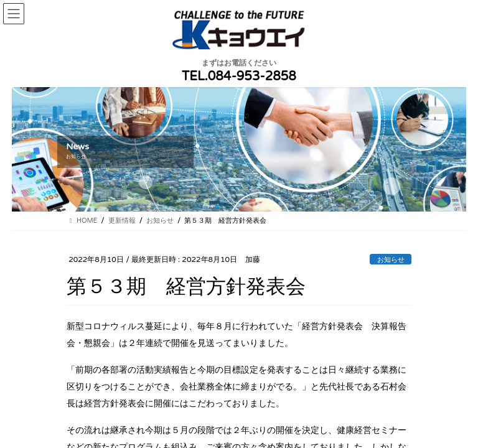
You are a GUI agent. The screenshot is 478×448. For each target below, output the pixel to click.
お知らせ (391, 260)
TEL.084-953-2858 (239, 77)
